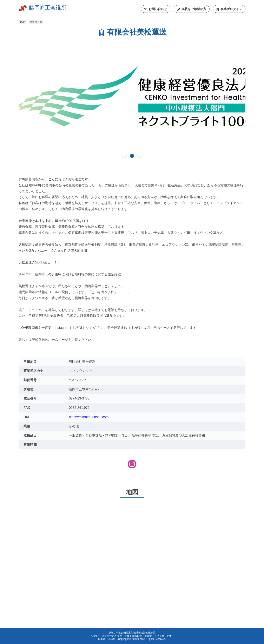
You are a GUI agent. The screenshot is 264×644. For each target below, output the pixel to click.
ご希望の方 (194, 9)
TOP (22, 22)
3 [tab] (139, 156)
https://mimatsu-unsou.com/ (89, 417)
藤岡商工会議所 (48, 8)
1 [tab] (125, 156)
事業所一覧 (36, 22)
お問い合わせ (158, 9)
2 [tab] (132, 156)
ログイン (231, 9)
